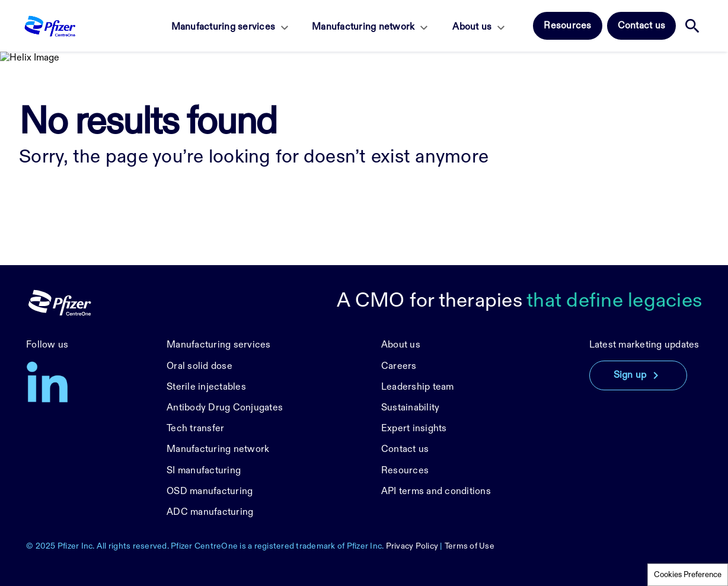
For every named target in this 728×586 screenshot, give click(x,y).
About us (472, 27)
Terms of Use (470, 546)
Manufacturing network (363, 27)
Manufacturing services (223, 27)
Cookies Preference (688, 575)
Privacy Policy (412, 546)
